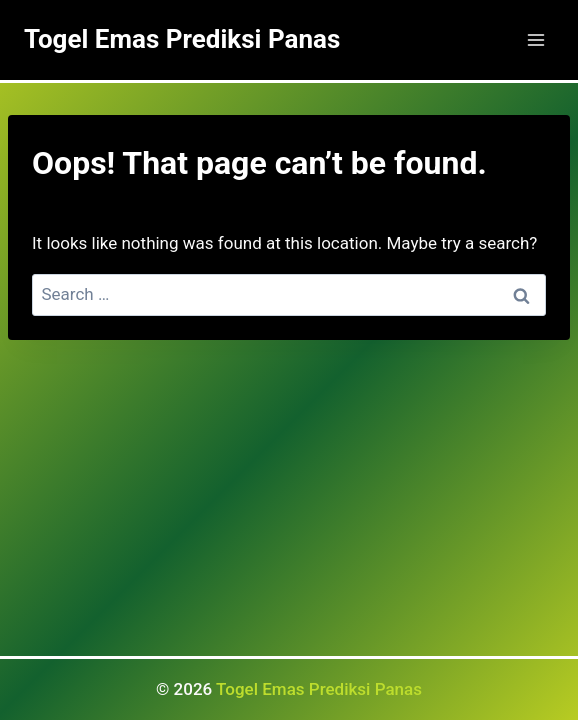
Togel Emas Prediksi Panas (319, 689)
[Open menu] (535, 39)
